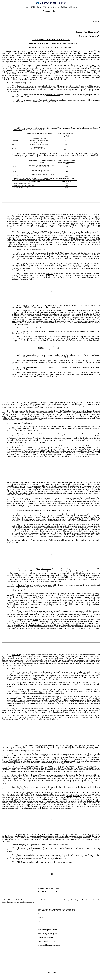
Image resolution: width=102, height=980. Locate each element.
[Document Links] (51, 11)
